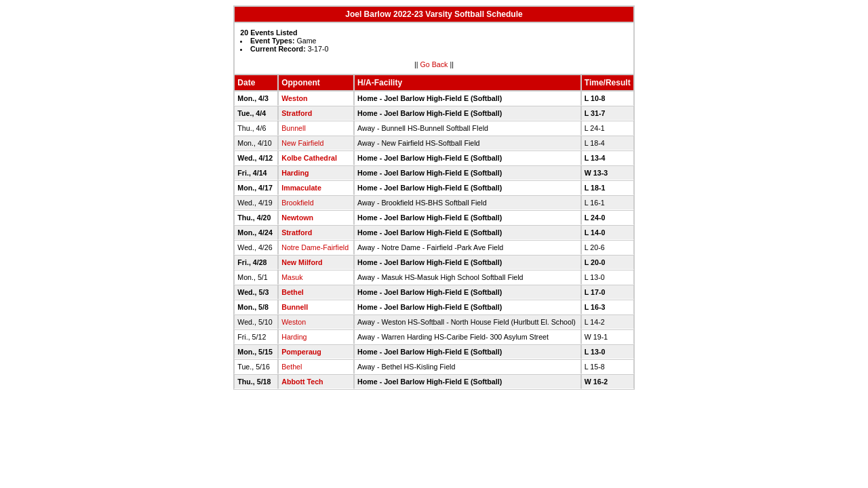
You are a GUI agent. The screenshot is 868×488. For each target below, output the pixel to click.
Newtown (297, 218)
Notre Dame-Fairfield (315, 247)
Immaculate (301, 188)
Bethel (293, 292)
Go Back (434, 64)
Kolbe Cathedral (309, 158)
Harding (295, 173)
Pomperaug (301, 352)
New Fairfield (302, 143)
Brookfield (297, 203)
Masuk (292, 277)
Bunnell (294, 128)
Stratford (297, 113)
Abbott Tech (302, 382)
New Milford (302, 262)
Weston (294, 98)
